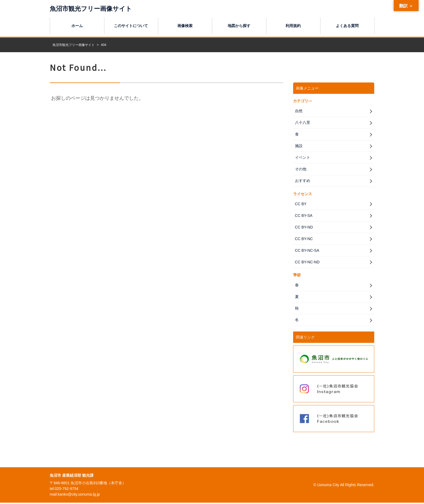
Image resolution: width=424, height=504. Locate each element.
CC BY (300, 204)
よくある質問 (347, 25)
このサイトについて (131, 25)
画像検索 (185, 25)
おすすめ (302, 181)
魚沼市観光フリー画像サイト (93, 9)
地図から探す (239, 25)
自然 (298, 111)
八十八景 (302, 122)
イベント (302, 158)
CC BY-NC (303, 239)
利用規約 (293, 25)
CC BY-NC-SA (307, 251)
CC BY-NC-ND (307, 263)
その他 (300, 169)
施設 (298, 146)
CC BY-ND (303, 228)
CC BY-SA (303, 216)
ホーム (77, 25)
